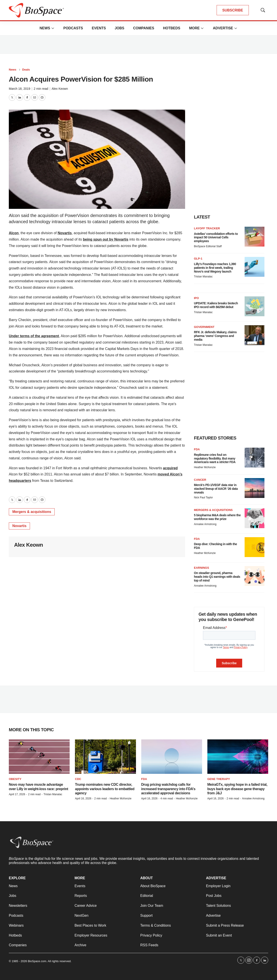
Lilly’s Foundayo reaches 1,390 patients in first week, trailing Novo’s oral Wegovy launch (215, 268)
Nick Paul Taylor (203, 497)
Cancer (200, 480)
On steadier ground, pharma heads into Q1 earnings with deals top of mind (217, 577)
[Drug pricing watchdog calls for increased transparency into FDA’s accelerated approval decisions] (172, 757)
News (45, 28)
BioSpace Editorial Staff (208, 246)
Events (99, 28)
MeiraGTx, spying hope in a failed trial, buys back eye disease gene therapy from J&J (237, 789)
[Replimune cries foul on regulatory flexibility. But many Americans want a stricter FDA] (255, 458)
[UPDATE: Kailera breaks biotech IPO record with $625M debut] (255, 306)
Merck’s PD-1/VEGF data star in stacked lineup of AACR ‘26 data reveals (216, 489)
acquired (170, 468)
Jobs (119, 28)
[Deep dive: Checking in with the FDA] (255, 547)
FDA (197, 449)
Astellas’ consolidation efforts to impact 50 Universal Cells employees (216, 238)
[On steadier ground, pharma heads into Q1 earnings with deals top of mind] (255, 576)
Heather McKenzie (205, 467)
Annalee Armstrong (205, 524)
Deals (26, 70)
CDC (78, 779)
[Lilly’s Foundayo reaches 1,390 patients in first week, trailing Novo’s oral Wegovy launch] (255, 267)
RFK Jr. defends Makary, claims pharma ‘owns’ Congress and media (215, 336)
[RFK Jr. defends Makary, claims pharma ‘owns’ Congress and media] (255, 335)
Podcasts (73, 28)
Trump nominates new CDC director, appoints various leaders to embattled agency (105, 789)
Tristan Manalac (203, 277)
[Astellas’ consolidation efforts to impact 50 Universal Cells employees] (255, 237)
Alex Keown (60, 89)
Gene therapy (219, 779)
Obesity (15, 779)
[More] (53, 28)
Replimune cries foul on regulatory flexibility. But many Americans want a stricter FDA (215, 458)
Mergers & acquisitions (32, 512)
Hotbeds (172, 28)
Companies (144, 28)
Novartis (65, 233)
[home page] (36, 10)
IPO (196, 298)
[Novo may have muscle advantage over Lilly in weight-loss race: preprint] (39, 757)
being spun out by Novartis (106, 239)
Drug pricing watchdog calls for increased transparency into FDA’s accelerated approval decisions (168, 789)
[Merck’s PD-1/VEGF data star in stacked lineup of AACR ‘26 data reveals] (255, 488)
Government (204, 327)
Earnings (202, 568)
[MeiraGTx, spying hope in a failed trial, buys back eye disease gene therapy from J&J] (238, 757)
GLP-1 (198, 259)
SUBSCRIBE (233, 10)
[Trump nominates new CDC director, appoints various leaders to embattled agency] (105, 757)
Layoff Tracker (207, 228)
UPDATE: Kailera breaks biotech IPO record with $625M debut (216, 305)
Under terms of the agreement (34, 336)
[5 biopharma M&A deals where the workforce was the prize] (255, 518)
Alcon (14, 233)
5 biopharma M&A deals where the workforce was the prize (217, 517)
